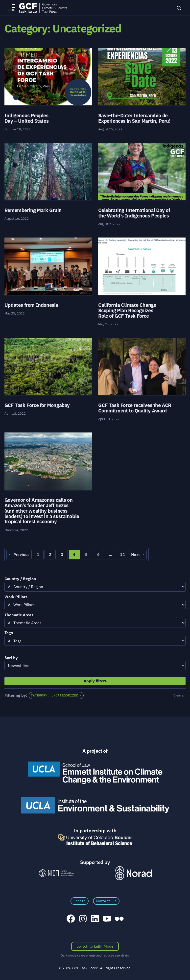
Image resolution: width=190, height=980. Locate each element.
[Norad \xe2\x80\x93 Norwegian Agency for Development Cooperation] (134, 873)
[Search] (179, 8)
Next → (138, 554)
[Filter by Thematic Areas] (95, 623)
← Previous (19, 554)
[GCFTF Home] (43, 8)
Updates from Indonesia (31, 305)
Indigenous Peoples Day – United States (26, 118)
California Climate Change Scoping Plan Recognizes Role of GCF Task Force (127, 310)
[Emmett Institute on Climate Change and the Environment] (95, 773)
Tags (9, 633)
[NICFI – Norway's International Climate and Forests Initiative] (56, 873)
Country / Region (20, 579)
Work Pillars (16, 597)
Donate (80, 901)
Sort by (11, 658)
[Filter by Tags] (95, 641)
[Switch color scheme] (95, 946)
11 (123, 554)
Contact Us (106, 901)
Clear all (179, 695)
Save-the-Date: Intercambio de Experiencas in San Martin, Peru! (134, 118)
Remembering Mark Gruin (33, 210)
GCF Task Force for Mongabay (37, 405)
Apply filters (95, 681)
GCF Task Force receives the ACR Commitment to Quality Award (135, 408)
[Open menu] (12, 8)
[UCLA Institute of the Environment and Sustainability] (95, 805)
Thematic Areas (19, 615)
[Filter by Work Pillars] (95, 605)
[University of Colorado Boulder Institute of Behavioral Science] (95, 840)
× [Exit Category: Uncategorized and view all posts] (80, 695)
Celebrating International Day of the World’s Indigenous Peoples (134, 213)
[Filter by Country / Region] (95, 587)
